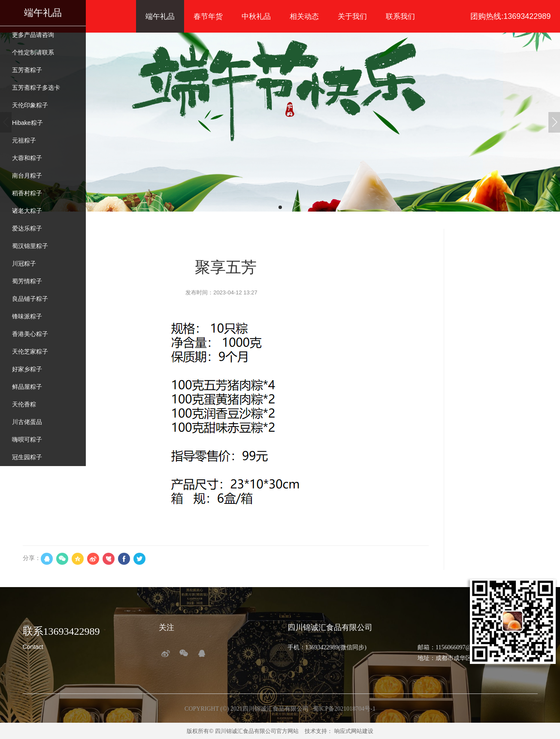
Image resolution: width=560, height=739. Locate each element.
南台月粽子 (27, 176)
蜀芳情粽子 (27, 281)
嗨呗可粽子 (27, 439)
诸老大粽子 (27, 211)
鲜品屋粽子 (27, 387)
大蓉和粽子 (27, 158)
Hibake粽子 (27, 123)
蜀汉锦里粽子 (30, 246)
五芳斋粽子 (27, 70)
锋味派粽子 (27, 316)
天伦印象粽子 (30, 105)
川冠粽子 (24, 263)
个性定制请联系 (33, 52)
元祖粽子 (24, 140)
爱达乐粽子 (27, 228)
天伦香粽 (24, 404)
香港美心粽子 (30, 334)
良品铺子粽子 (30, 299)
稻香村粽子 (27, 193)
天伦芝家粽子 (30, 351)
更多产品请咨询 (33, 35)
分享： (32, 558)
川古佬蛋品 (27, 422)
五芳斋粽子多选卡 (36, 88)
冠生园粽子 (27, 457)
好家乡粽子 (27, 369)
